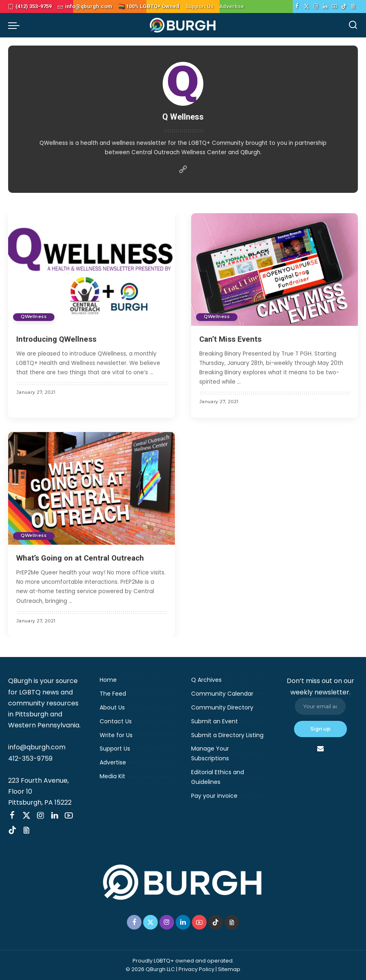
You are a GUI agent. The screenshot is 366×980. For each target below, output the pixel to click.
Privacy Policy (196, 969)
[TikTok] (344, 7)
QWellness (54, 143)
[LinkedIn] (325, 7)
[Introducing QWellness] (91, 270)
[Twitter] (306, 7)
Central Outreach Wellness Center (179, 152)
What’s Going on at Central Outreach (84, 558)
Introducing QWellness (58, 339)
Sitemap (229, 969)
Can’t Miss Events (232, 339)
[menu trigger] (16, 25)
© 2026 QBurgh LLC (150, 969)
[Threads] (353, 7)
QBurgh (250, 152)
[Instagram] (316, 7)
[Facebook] (297, 7)
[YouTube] (334, 7)
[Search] (353, 25)
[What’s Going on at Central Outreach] (91, 488)
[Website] (183, 170)
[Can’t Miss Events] (274, 270)
